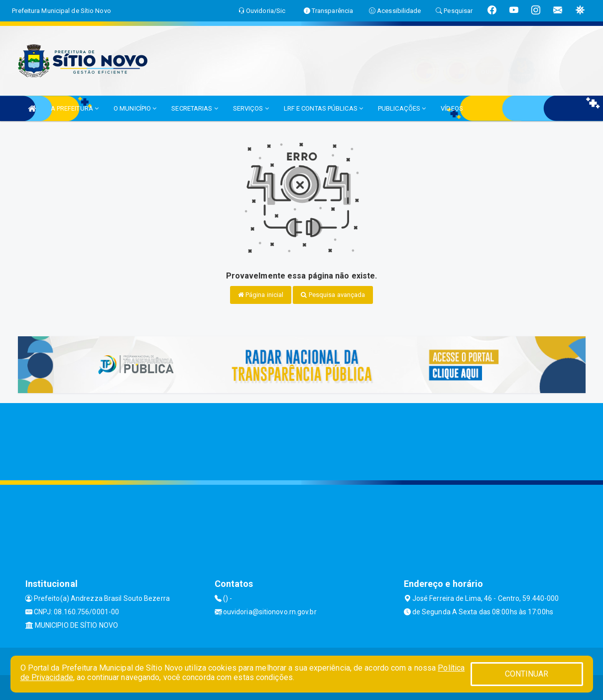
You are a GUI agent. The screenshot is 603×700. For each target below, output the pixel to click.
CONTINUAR (527, 674)
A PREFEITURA (75, 108)
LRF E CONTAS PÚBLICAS (323, 108)
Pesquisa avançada (333, 295)
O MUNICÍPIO (135, 108)
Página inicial (261, 295)
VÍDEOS (452, 108)
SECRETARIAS (194, 108)
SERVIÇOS (251, 108)
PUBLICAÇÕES (402, 108)
